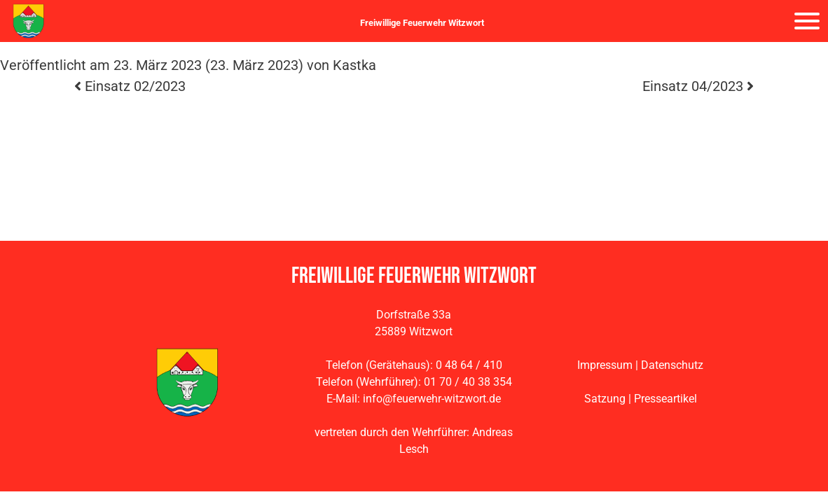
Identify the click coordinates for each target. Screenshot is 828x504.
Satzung (605, 399)
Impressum (605, 365)
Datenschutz (672, 365)
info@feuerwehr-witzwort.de (432, 399)
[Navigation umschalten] (807, 21)
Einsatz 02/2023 (130, 86)
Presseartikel (665, 399)
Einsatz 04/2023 (698, 86)
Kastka (354, 65)
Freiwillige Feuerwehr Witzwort (422, 23)
